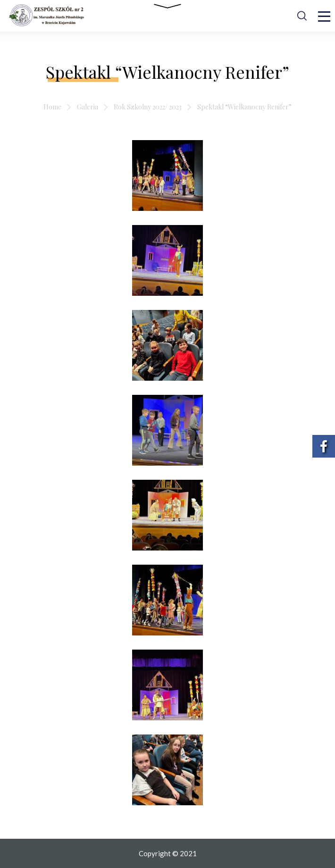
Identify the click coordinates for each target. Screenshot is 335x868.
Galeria (88, 107)
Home (52, 107)
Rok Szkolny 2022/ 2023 (148, 107)
